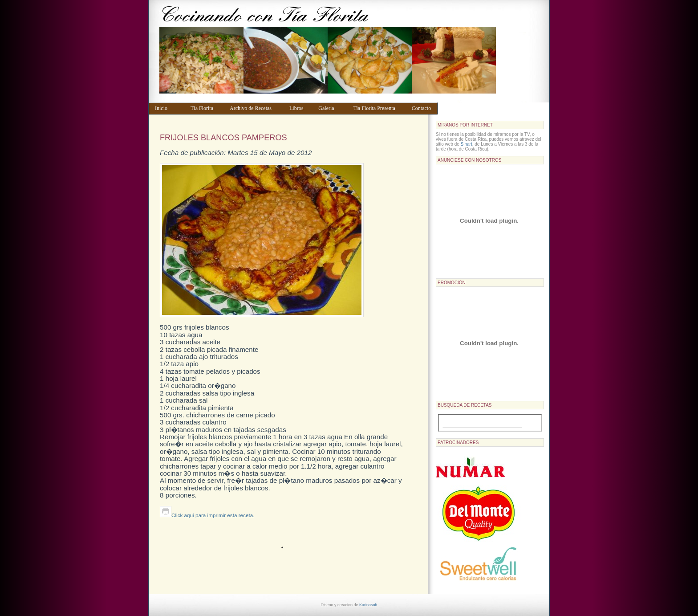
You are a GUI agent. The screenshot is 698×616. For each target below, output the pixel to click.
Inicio (168, 108)
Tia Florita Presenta (378, 108)
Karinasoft (368, 605)
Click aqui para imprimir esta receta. (207, 515)
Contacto (423, 108)
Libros (300, 108)
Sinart (467, 144)
